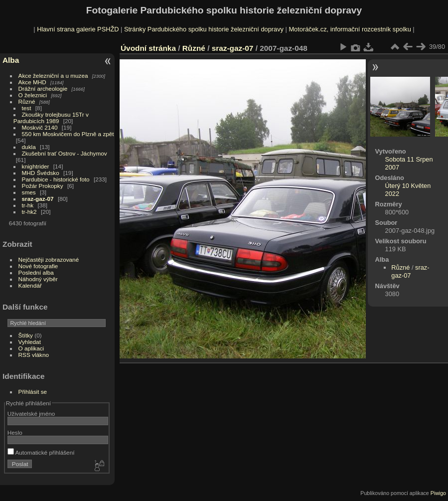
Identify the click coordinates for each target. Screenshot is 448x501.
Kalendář (30, 285)
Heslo (15, 432)
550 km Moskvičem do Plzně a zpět (68, 134)
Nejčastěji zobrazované (49, 259)
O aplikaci (31, 348)
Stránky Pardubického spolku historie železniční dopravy (204, 29)
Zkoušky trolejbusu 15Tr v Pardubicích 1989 (51, 118)
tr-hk (28, 205)
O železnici (33, 95)
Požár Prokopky (43, 186)
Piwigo (438, 493)
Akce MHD (32, 82)
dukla (29, 147)
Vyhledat (30, 342)
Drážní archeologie (43, 88)
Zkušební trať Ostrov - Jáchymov (65, 153)
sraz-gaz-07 (38, 199)
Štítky (26, 335)
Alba (11, 60)
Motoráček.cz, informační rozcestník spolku (350, 29)
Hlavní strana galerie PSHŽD (78, 29)
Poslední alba (36, 272)
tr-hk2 (29, 212)
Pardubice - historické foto (56, 179)
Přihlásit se (33, 392)
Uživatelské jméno (31, 414)
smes (29, 192)
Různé (27, 101)
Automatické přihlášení (41, 452)
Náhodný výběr (38, 279)
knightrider (36, 166)
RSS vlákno (34, 355)
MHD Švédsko (41, 173)
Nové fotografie (38, 266)
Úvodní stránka (148, 48)
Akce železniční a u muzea (53, 76)
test (27, 108)
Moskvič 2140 (40, 127)
